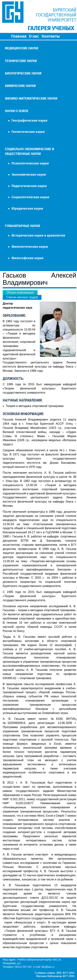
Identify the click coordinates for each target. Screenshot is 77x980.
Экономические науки (29, 175)
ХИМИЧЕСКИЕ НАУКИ (20, 86)
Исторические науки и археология (38, 235)
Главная (19, 36)
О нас (34, 36)
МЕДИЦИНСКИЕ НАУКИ (22, 48)
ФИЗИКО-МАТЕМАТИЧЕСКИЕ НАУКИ (31, 98)
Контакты (51, 36)
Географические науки (29, 121)
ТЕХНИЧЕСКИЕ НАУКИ (21, 61)
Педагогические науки (29, 186)
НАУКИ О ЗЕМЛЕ (17, 111)
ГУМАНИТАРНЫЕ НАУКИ (22, 226)
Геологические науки (28, 132)
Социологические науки (30, 197)
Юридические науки (27, 209)
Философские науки (27, 258)
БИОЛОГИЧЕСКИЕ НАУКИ (23, 73)
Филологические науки (30, 247)
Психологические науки (30, 163)
